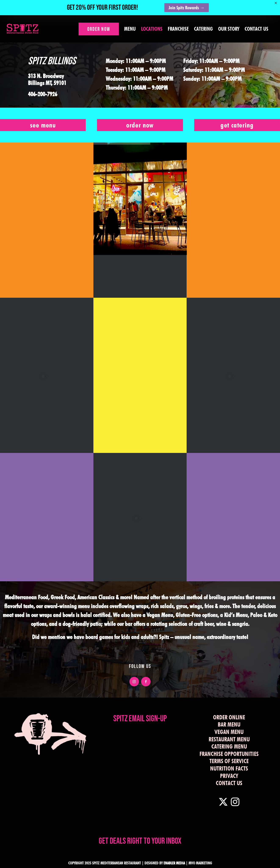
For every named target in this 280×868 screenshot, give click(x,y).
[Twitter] (223, 802)
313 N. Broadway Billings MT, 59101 (47, 79)
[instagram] (134, 682)
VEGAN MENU (229, 732)
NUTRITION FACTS (229, 768)
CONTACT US (229, 783)
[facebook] (146, 682)
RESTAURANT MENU (229, 739)
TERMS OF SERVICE (229, 761)
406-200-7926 (43, 94)
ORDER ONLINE (229, 717)
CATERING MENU (229, 746)
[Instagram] (235, 802)
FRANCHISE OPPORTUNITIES (229, 754)
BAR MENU (229, 724)
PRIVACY (229, 776)
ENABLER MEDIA (174, 863)
